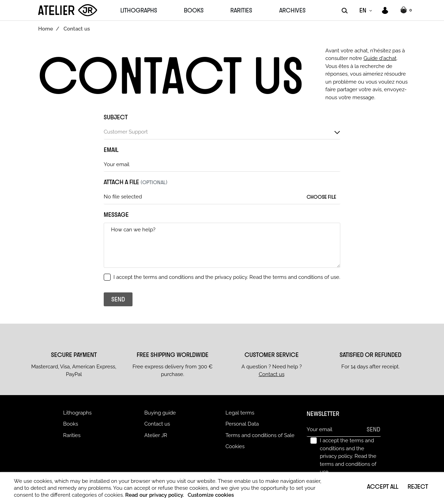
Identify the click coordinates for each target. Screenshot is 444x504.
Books (71, 424)
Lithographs (77, 413)
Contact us (272, 374)
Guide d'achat (380, 58)
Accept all (383, 486)
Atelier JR (156, 435)
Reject (418, 486)
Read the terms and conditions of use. (295, 277)
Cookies (235, 446)
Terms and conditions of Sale (260, 435)
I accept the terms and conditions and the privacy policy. (227, 277)
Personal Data (242, 424)
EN (363, 10)
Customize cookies (211, 495)
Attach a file (136, 182)
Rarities (72, 435)
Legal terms (240, 413)
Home (46, 29)
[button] (407, 10)
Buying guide (160, 413)
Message (116, 214)
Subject (116, 117)
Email (111, 150)
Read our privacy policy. (155, 495)
